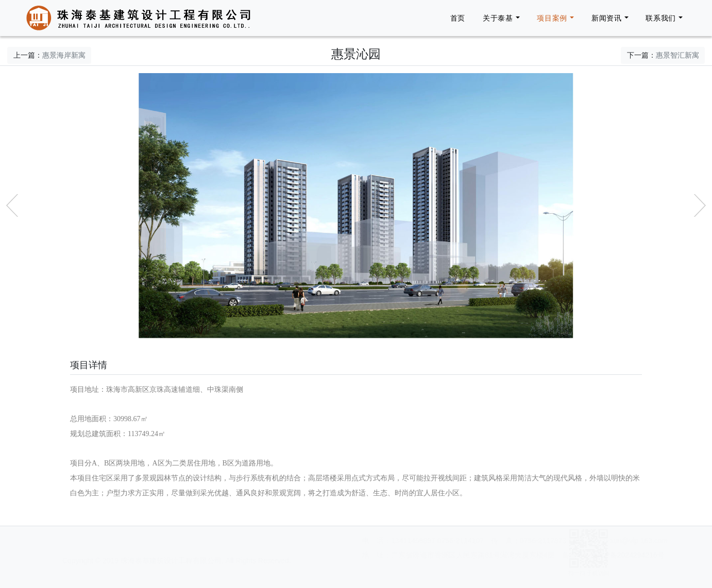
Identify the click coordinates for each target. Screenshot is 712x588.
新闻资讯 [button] (607, 18)
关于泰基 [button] (498, 18)
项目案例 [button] (552, 18)
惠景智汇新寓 (677, 55)
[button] (12, 205)
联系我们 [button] (661, 18)
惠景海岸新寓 (64, 55)
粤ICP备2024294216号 (497, 555)
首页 (458, 18)
